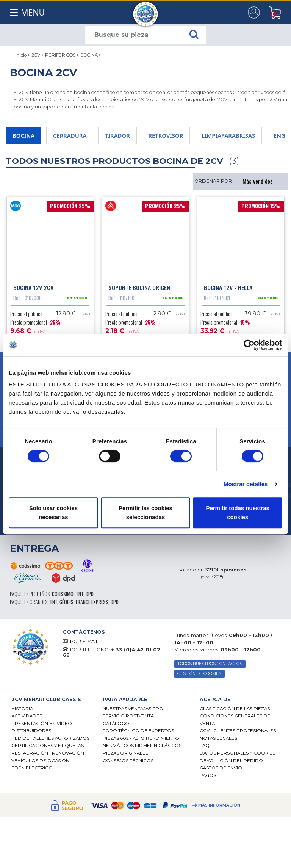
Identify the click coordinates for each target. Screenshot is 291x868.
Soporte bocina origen (139, 289)
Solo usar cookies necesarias (53, 512)
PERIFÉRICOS (60, 55)
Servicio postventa (128, 718)
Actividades (27, 718)
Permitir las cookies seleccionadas (145, 512)
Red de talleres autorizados (50, 740)
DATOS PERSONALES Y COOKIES (237, 755)
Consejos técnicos (128, 762)
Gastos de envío (221, 770)
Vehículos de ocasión (40, 762)
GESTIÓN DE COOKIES (199, 676)
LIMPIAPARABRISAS (228, 135)
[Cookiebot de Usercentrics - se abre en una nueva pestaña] (249, 345)
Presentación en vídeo (42, 725)
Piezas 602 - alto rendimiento (141, 740)
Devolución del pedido (231, 762)
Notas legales (218, 740)
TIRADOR (117, 135)
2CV (36, 55)
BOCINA (89, 55)
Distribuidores (31, 733)
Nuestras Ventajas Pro (133, 710)
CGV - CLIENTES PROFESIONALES (238, 733)
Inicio (21, 55)
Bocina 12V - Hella (228, 289)
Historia (22, 710)
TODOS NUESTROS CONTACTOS (210, 666)
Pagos (208, 777)
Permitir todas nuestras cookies (238, 512)
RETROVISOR (166, 135)
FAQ (205, 747)
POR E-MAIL (84, 643)
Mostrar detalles (246, 484)
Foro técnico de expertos (138, 733)
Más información (219, 807)
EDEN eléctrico (32, 770)
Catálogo (116, 725)
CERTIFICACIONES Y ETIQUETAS (48, 747)
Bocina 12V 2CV (33, 289)
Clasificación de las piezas (235, 710)
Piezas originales (125, 755)
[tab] (51, 701)
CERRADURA (70, 135)
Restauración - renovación (48, 755)
